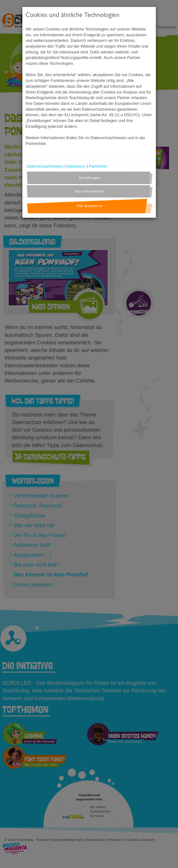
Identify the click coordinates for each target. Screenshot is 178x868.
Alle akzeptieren (90, 206)
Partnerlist (98, 166)
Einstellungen (90, 178)
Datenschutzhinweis (45, 166)
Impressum (76, 166)
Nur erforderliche (90, 191)
